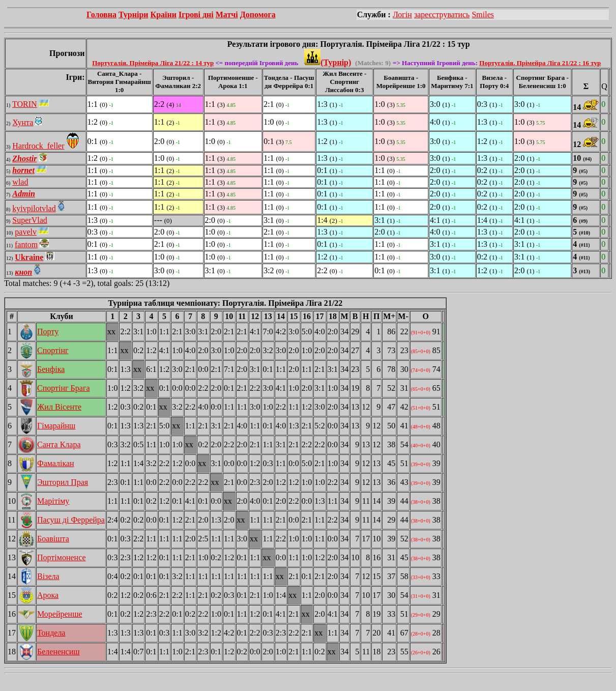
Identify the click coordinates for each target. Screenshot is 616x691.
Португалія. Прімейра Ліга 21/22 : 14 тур (153, 63)
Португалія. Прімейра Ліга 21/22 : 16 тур (540, 63)
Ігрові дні (196, 15)
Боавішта (53, 539)
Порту (48, 332)
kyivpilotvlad (34, 208)
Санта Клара (59, 444)
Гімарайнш (56, 426)
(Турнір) (328, 62)
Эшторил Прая (63, 482)
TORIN (25, 104)
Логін (402, 15)
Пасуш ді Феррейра (71, 520)
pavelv (26, 232)
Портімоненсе (62, 557)
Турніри (134, 15)
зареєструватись (442, 15)
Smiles (483, 15)
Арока (48, 595)
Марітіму (53, 501)
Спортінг (53, 350)
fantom (26, 244)
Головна (101, 15)
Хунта (23, 122)
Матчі (227, 15)
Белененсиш (58, 652)
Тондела (51, 633)
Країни (164, 15)
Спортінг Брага (64, 388)
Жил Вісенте (59, 407)
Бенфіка (51, 369)
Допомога (258, 15)
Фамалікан (56, 463)
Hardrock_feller (38, 146)
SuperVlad (30, 220)
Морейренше (60, 614)
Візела (48, 576)
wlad (20, 182)
